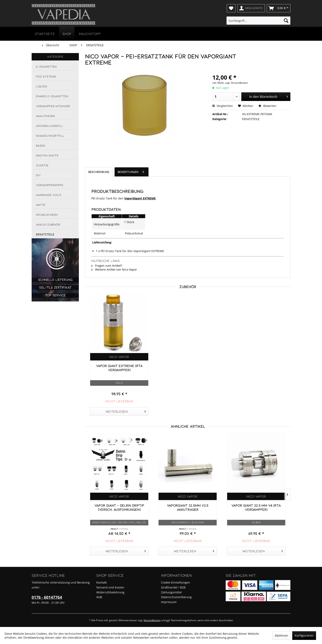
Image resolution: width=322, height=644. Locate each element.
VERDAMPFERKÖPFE (50, 185)
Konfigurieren (304, 635)
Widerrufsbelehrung (110, 592)
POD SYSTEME (46, 76)
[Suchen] (286, 21)
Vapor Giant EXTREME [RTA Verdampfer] (119, 368)
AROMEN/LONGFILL (49, 126)
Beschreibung (99, 172)
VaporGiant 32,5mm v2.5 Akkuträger (188, 507)
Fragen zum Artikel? (107, 266)
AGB (99, 597)
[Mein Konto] (251, 8)
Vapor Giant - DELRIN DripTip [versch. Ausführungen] (119, 507)
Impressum (169, 602)
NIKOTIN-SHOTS (47, 155)
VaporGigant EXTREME (140, 198)
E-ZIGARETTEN (46, 67)
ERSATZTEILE (45, 234)
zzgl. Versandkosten (236, 83)
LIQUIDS (42, 86)
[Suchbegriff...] (259, 21)
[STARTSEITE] (45, 34)
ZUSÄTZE (42, 165)
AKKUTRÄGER (45, 116)
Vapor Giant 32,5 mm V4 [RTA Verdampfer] (256, 507)
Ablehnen (281, 635)
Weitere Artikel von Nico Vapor (114, 269)
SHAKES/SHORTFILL (50, 136)
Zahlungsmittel (171, 592)
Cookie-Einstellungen (175, 582)
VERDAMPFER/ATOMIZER (53, 106)
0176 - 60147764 (47, 597)
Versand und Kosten (110, 587)
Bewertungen (132, 172)
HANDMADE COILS (49, 195)
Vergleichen (223, 106)
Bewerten (267, 106)
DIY (38, 175)
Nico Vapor (119, 357)
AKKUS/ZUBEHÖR (48, 224)
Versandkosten (152, 620)
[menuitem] (231, 8)
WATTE (41, 205)
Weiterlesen (126, 411)
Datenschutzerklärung (176, 597)
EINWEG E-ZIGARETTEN (52, 96)
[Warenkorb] (279, 8)
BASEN (40, 145)
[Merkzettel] (231, 8)
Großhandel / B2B (173, 587)
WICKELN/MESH (47, 215)
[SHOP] (67, 34)
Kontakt (102, 582)
